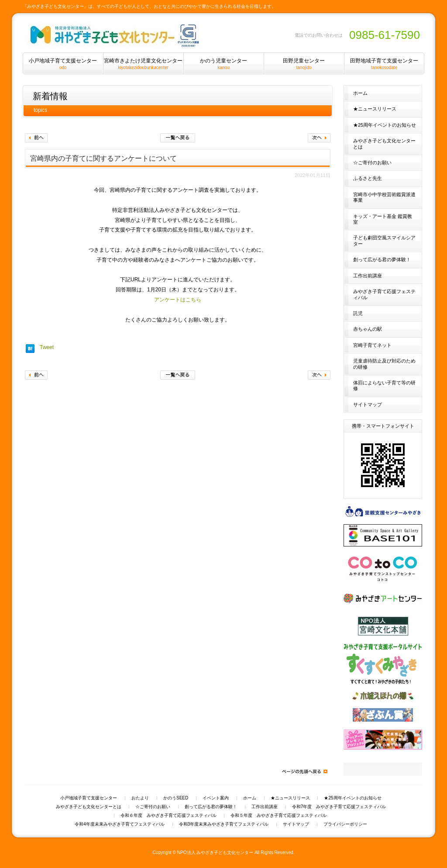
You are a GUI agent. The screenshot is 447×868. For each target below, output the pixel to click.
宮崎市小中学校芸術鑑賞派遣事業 (384, 197)
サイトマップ (368, 405)
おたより (140, 798)
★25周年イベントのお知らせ (385, 125)
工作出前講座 (368, 276)
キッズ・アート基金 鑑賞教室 (383, 219)
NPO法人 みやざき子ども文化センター (215, 852)
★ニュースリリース (375, 109)
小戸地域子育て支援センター (89, 798)
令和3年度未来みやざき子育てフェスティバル (224, 824)
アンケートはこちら (178, 300)
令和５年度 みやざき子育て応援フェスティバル (279, 816)
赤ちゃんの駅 (368, 329)
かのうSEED (176, 798)
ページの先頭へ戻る (304, 771)
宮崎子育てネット (372, 345)
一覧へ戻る (178, 138)
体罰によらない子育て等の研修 (384, 386)
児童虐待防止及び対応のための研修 (384, 364)
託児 (358, 313)
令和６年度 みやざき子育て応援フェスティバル (168, 816)
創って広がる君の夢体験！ (382, 259)
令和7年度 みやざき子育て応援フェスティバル (339, 807)
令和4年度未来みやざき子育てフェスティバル (120, 824)
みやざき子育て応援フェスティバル (384, 294)
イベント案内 (216, 798)
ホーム (360, 93)
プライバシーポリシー (345, 824)
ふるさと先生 (368, 178)
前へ (36, 138)
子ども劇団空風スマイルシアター (384, 240)
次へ (319, 138)
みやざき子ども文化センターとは (384, 144)
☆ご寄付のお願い (372, 163)
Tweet (47, 347)
